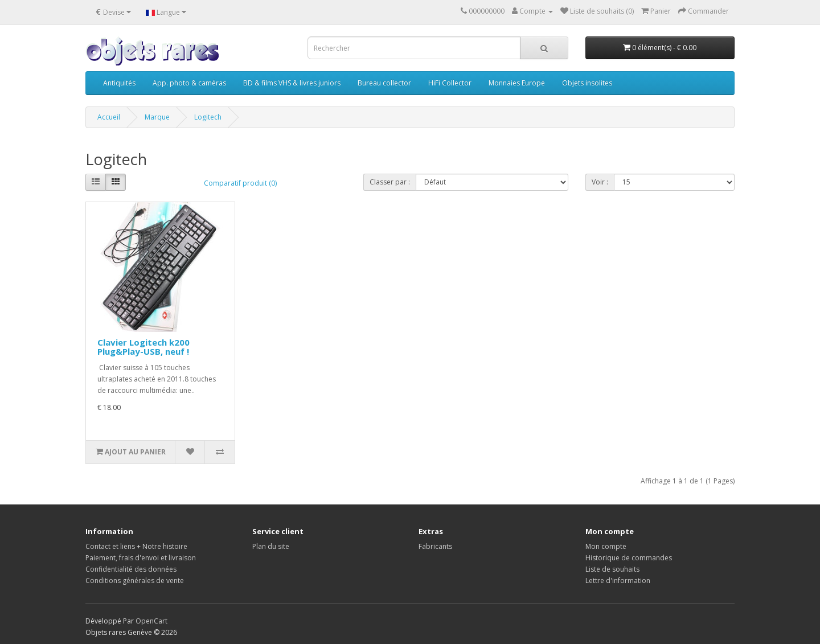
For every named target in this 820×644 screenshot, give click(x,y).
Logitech (208, 117)
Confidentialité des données (131, 569)
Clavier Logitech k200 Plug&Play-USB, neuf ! (143, 347)
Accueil (109, 117)
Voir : (600, 182)
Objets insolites (587, 83)
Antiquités (119, 83)
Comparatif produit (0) (240, 183)
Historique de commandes (629, 558)
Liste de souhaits (612, 569)
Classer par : (390, 182)
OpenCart (151, 621)
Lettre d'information (618, 581)
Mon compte (606, 546)
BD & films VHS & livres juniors (292, 83)
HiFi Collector (450, 83)
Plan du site (271, 546)
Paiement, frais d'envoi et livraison (141, 558)
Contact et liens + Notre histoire (136, 546)
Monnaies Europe (517, 83)
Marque (157, 117)
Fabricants (435, 546)
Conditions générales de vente (135, 581)
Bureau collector (384, 83)
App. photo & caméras (189, 83)
